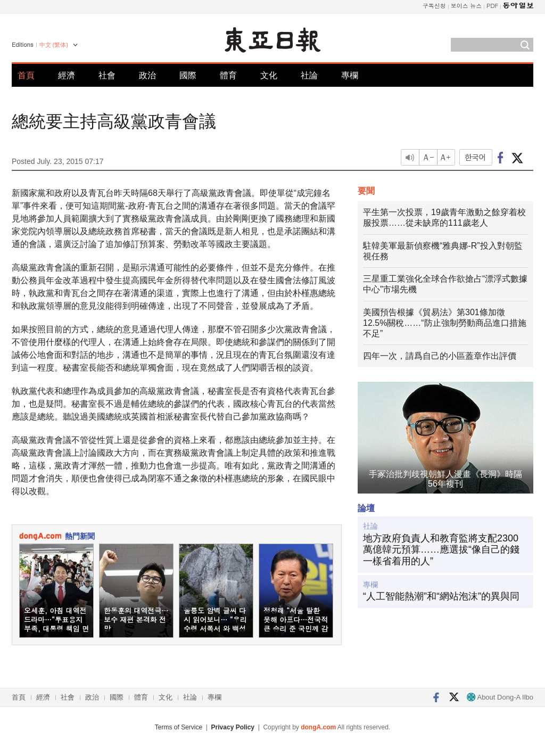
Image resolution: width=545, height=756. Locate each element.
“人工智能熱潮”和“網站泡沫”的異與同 (441, 596)
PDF (492, 6)
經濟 (67, 75)
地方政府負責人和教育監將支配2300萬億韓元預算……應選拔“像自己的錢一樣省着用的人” (441, 550)
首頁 (26, 75)
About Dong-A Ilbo (500, 697)
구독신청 (434, 6)
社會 (107, 75)
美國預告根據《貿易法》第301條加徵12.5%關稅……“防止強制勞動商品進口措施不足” (445, 323)
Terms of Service (179, 727)
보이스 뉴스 (466, 6)
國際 (188, 75)
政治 (147, 75)
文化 (269, 75)
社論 (309, 75)
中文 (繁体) (54, 45)
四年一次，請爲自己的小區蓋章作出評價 (440, 356)
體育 (228, 75)
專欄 (350, 75)
